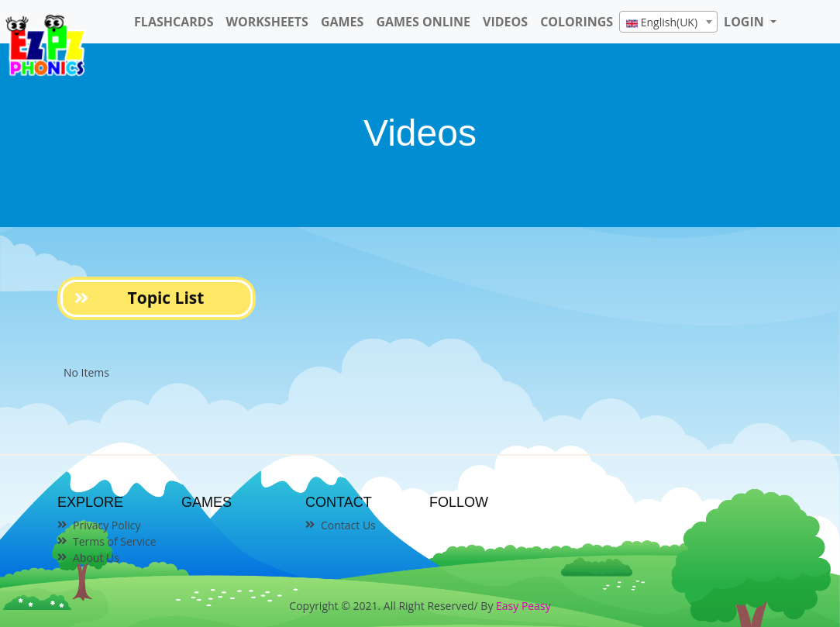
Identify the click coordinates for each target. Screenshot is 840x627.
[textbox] (668, 22)
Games (342, 22)
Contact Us (348, 525)
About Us (96, 558)
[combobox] (668, 22)
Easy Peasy (523, 606)
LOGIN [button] (745, 22)
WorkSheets (267, 22)
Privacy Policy (107, 525)
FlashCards (174, 22)
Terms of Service (115, 541)
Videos (505, 22)
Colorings (577, 22)
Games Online (423, 22)
